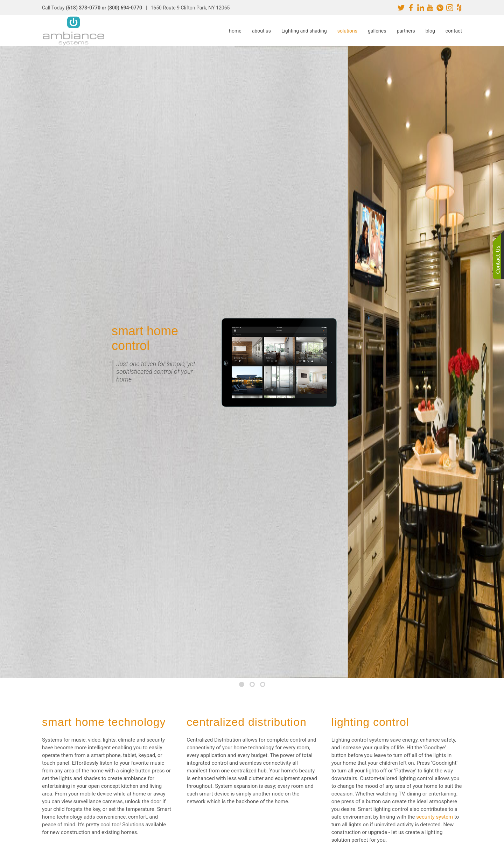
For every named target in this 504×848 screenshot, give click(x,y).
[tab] (242, 684)
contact (454, 31)
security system (435, 817)
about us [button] (261, 31)
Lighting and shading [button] (304, 31)
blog (430, 31)
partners (406, 31)
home (235, 31)
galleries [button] (377, 31)
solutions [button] (347, 31)
